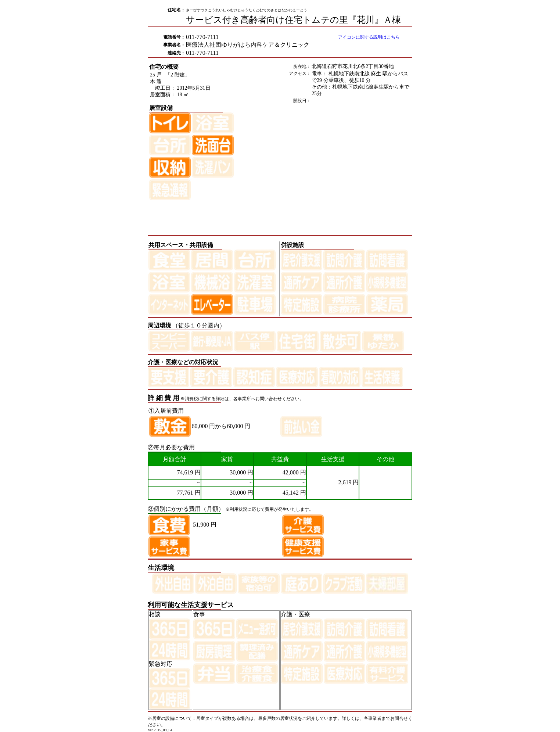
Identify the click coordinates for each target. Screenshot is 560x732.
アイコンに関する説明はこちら (369, 37)
